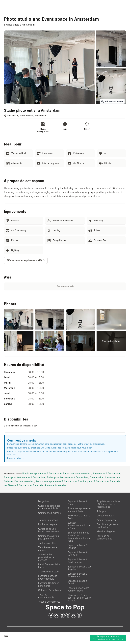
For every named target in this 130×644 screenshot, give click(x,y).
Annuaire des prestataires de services (46, 557)
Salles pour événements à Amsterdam (25, 477)
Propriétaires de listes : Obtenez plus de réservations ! (108, 504)
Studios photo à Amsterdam (93, 481)
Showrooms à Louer (49, 572)
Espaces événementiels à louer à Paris (79, 525)
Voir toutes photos (112, 101)
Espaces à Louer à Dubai (77, 582)
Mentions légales (106, 531)
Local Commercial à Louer (49, 566)
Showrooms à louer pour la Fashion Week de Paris (79, 598)
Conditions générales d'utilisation (108, 526)
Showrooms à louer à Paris (79, 517)
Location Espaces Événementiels (48, 577)
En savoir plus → (16, 458)
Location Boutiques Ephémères (49, 584)
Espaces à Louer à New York (77, 554)
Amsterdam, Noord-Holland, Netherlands (27, 116)
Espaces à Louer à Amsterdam (77, 575)
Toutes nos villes (47, 543)
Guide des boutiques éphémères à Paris (49, 507)
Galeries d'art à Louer (50, 590)
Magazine (43, 501)
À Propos (101, 511)
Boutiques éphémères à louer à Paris (79, 510)
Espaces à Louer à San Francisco (77, 561)
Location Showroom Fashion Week (78, 589)
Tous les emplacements (46, 596)
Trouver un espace (48, 520)
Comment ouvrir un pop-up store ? (49, 537)
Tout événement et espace (48, 549)
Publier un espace (48, 524)
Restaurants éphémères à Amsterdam (56, 481)
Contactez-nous (105, 516)
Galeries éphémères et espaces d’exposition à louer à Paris (79, 537)
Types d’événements (49, 602)
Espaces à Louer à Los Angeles (79, 568)
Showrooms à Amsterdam (77, 473)
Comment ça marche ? (50, 514)
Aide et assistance (107, 520)
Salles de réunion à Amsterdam (50, 485)
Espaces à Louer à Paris (77, 503)
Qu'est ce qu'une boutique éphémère (49, 530)
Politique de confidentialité (104, 537)
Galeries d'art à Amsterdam (105, 477)
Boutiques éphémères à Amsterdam (42, 473)
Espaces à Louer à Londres (77, 547)
